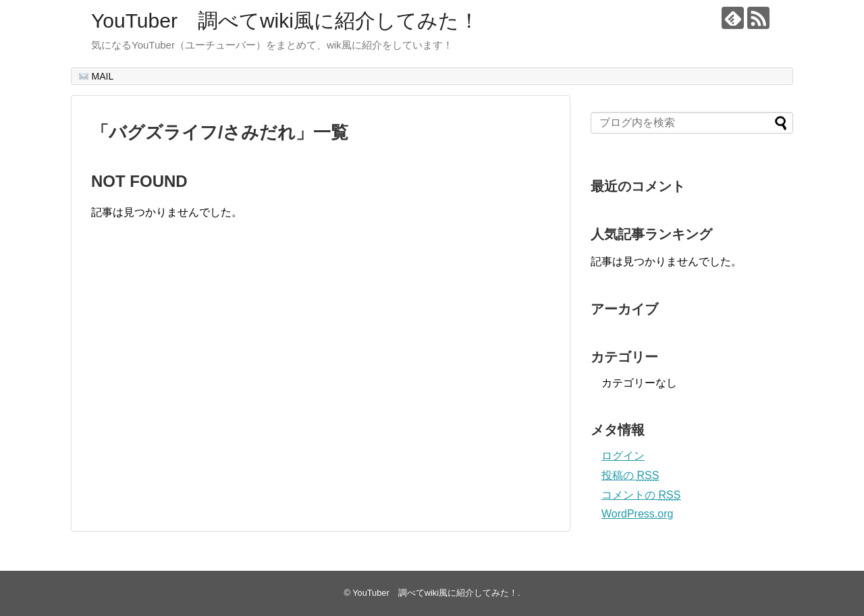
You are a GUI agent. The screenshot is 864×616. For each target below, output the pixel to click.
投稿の (630, 475)
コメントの (641, 495)
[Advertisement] (205, 389)
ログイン (623, 456)
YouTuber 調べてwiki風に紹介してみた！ (285, 21)
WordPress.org (637, 514)
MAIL (97, 76)
